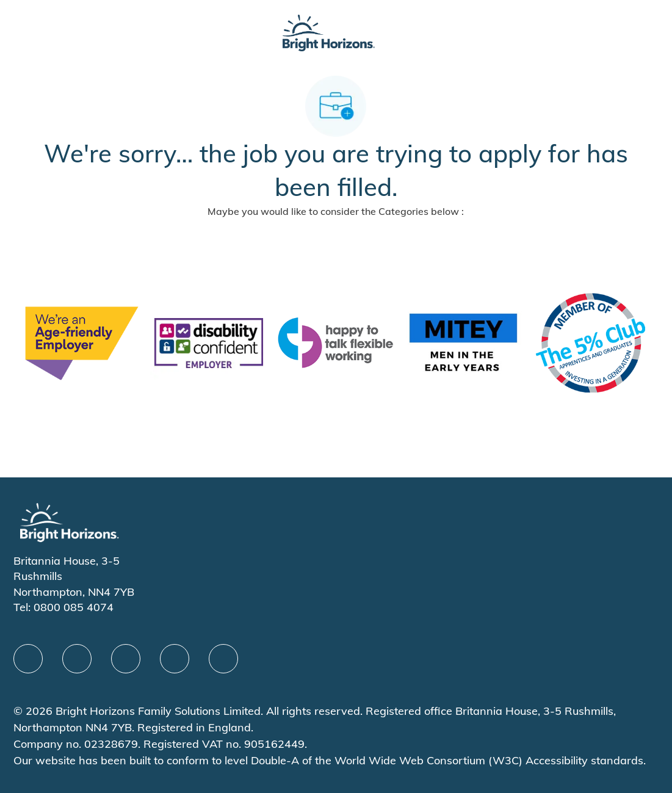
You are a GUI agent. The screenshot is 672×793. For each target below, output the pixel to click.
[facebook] (28, 659)
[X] (126, 659)
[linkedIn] (77, 659)
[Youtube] (175, 659)
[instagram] (223, 659)
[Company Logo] (328, 31)
